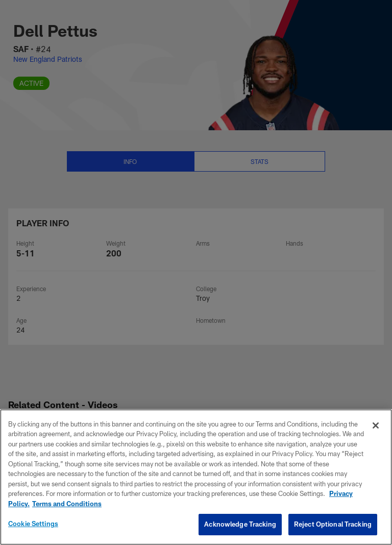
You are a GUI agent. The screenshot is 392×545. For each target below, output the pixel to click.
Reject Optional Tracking (333, 524)
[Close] (376, 425)
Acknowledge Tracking (240, 524)
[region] (196, 477)
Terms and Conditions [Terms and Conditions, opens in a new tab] (67, 504)
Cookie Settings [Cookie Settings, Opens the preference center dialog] (33, 524)
